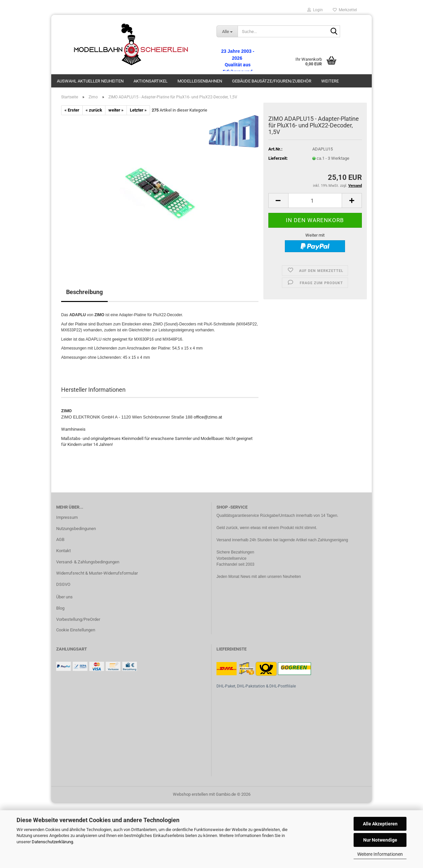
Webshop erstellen (190, 794)
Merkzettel (345, 10)
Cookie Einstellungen (76, 630)
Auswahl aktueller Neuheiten (90, 81)
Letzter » (138, 110)
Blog (60, 608)
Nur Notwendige (380, 840)
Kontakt (63, 551)
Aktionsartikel (151, 81)
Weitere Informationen (380, 854)
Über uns (64, 597)
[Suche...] (227, 31)
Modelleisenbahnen (200, 81)
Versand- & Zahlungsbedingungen (88, 562)
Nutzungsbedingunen (76, 529)
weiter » (116, 110)
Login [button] (315, 10)
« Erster (72, 110)
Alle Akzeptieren (380, 824)
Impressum (67, 517)
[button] (278, 200)
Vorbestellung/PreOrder (78, 619)
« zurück (94, 110)
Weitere (330, 81)
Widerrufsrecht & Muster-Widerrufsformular (97, 573)
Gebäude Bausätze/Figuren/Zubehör (272, 81)
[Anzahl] (315, 200)
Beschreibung (84, 292)
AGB (60, 539)
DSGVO (63, 584)
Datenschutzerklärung (52, 842)
